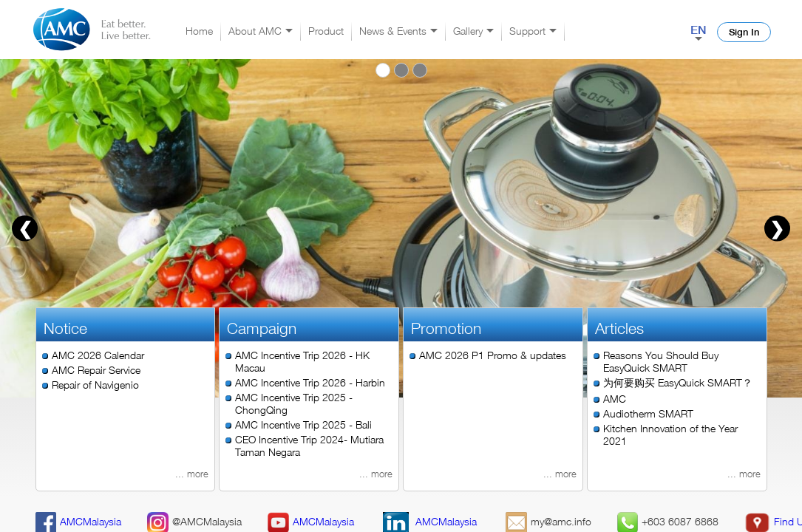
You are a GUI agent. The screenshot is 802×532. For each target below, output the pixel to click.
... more (192, 474)
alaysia (325, 521)
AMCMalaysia (79, 521)
